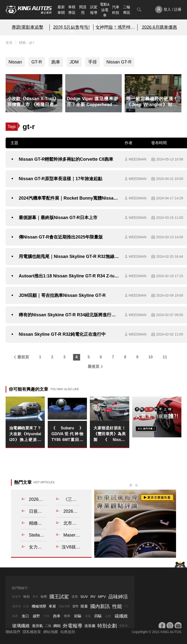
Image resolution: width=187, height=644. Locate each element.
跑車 (56, 62)
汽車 (47, 616)
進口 (25, 616)
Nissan (15, 62)
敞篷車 (17, 597)
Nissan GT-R (119, 62)
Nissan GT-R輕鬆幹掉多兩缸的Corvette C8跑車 (66, 159)
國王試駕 (59, 597)
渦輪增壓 (64, 606)
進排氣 (37, 626)
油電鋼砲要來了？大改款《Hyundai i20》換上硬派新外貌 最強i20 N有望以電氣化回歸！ (25, 434)
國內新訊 (83, 26)
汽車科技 (116, 10)
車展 (52, 606)
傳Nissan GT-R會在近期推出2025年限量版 (61, 237)
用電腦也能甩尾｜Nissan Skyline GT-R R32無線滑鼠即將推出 (69, 256)
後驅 (88, 616)
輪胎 (27, 596)
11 (165, 357)
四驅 (98, 616)
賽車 (35, 597)
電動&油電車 (105, 10)
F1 (126, 606)
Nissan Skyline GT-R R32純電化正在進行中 (62, 334)
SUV (84, 596)
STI (75, 606)
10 (150, 357)
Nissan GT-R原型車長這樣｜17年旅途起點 (61, 179)
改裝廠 (90, 626)
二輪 (48, 626)
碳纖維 (121, 616)
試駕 (26, 606)
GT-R (37, 62)
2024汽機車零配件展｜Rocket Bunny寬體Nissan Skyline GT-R (69, 198)
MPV (102, 596)
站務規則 (68, 632)
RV (93, 596)
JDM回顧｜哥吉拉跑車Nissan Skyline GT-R (62, 295)
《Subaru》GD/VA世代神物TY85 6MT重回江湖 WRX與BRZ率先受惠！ (67, 434)
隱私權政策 (32, 632)
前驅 (78, 616)
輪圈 (44, 596)
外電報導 (94, 26)
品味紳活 (116, 26)
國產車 (17, 606)
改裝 (75, 596)
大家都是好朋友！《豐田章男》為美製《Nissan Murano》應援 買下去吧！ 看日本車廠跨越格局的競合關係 (109, 434)
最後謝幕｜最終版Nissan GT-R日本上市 (58, 218)
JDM (74, 62)
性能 (117, 606)
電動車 (123, 626)
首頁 (9, 43)
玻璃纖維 (21, 626)
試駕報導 (94, 10)
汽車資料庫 (72, 26)
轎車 (67, 616)
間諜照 (83, 10)
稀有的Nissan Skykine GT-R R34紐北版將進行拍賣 (69, 315)
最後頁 (93, 366)
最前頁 (23, 357)
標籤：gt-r (27, 43)
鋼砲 (57, 626)
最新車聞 (61, 10)
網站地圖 (51, 632)
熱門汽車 (61, 26)
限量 (84, 606)
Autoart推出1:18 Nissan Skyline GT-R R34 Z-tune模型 (69, 276)
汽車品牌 (105, 26)
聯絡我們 (13, 632)
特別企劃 (127, 26)
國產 (15, 616)
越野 (36, 616)
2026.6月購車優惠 (159, 27)
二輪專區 (127, 10)
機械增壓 (39, 606)
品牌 (108, 616)
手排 (93, 62)
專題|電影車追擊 (28, 27)
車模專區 (72, 10)
